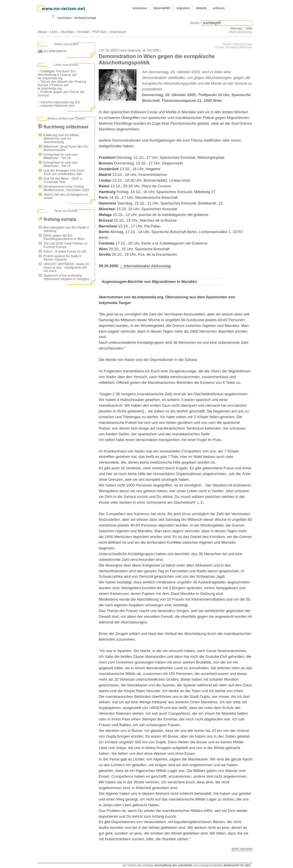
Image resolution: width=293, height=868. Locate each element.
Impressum (118, 32)
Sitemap (236, 28)
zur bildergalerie (52, 51)
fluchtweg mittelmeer (63, 127)
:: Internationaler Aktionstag (145, 266)
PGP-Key (99, 32)
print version (242, 849)
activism (219, 8)
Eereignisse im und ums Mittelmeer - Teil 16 (58, 156)
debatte (201, 8)
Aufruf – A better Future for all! (63, 251)
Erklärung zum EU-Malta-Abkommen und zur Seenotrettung (59, 138)
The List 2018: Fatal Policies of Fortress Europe (63, 245)
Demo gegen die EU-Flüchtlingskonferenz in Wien (62, 237)
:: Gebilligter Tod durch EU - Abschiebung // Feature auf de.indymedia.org (58, 75)
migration (183, 8)
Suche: (195, 23)
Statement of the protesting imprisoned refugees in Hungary (64, 277)
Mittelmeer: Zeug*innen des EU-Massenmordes (64, 148)
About (42, 32)
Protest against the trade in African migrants (60, 258)
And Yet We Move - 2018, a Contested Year (61, 180)
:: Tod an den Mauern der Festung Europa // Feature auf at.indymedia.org (62, 85)
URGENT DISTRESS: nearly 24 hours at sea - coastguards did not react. (64, 267)
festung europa (85, 18)
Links (54, 32)
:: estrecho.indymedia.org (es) (59, 102)
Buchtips (68, 32)
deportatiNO (162, 8)
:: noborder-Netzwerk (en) (56, 106)
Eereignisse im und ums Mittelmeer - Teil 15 (58, 164)
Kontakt (83, 32)
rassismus (140, 8)
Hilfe (249, 28)
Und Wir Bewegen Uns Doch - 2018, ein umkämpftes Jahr (63, 172)
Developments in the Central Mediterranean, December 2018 (64, 188)
